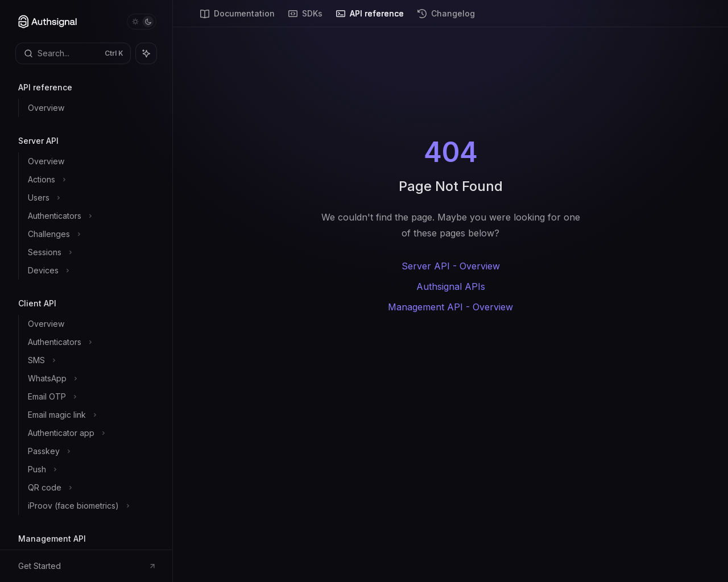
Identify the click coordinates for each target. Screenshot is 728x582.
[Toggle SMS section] (91, 360)
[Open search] (73, 53)
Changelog (446, 18)
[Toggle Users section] (91, 198)
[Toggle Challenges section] (91, 234)
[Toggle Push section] (91, 469)
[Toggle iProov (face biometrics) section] (91, 506)
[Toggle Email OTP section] (91, 397)
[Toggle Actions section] (91, 180)
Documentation (237, 18)
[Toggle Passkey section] (91, 451)
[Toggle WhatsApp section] (91, 379)
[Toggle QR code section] (91, 488)
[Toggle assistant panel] (146, 53)
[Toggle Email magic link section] (91, 415)
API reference (370, 18)
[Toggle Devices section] (91, 271)
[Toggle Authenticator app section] (91, 433)
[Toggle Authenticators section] (91, 216)
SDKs (305, 18)
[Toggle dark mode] (142, 22)
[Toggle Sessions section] (91, 252)
